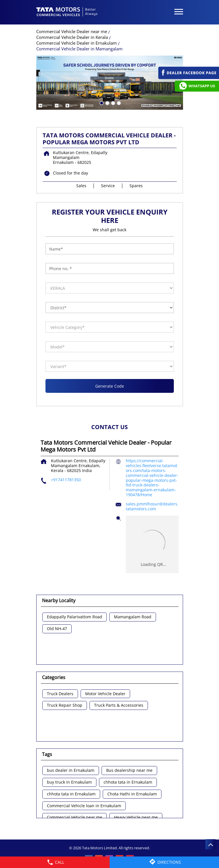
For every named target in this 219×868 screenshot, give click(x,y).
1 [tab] (101, 103)
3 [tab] (113, 103)
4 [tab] (118, 103)
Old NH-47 (57, 629)
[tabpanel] (110, 83)
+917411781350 (66, 480)
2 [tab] (107, 103)
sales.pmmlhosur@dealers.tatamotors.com (152, 506)
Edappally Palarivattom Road (75, 617)
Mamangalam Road (133, 617)
